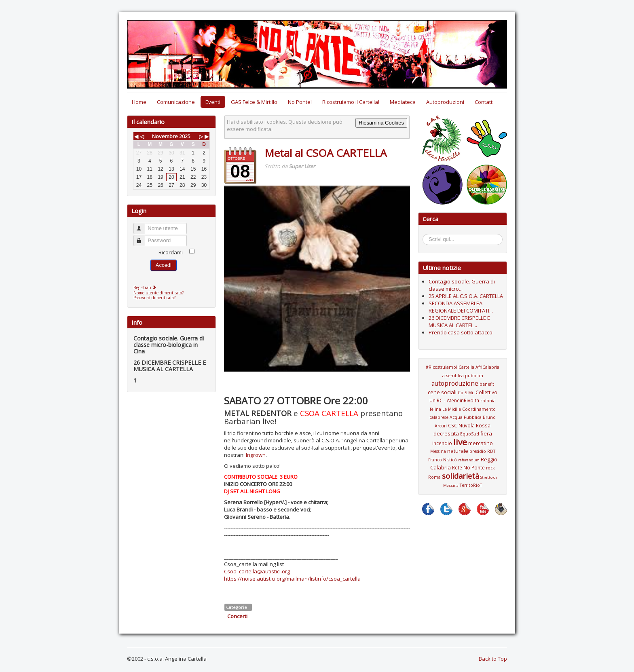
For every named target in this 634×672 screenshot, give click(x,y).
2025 (185, 136)
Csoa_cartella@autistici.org (257, 571)
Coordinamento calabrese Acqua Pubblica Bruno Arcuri (463, 417)
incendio (442, 443)
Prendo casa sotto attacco (461, 332)
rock (490, 468)
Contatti (484, 102)
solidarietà (461, 476)
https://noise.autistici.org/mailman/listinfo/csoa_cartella (292, 579)
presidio (478, 451)
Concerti (237, 616)
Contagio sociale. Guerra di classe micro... (462, 285)
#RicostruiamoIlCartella (450, 367)
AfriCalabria (487, 367)
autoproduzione (455, 383)
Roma (434, 477)
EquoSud (470, 434)
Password (143, 237)
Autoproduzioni (445, 102)
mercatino (481, 443)
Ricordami (171, 252)
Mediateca (403, 102)
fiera (486, 433)
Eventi (213, 102)
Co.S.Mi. (466, 393)
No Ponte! (300, 102)
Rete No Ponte (468, 467)
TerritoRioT (471, 485)
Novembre (165, 136)
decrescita (446, 433)
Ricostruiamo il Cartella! (351, 102)
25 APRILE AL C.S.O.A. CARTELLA (466, 296)
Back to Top (493, 659)
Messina (438, 451)
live (460, 442)
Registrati (146, 287)
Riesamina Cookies (381, 123)
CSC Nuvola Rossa (469, 425)
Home (139, 102)
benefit (487, 384)
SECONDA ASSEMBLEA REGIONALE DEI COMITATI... (461, 307)
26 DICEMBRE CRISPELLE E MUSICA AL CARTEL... (459, 321)
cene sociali (442, 392)
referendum (469, 460)
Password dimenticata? (154, 298)
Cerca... (427, 235)
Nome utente (143, 225)
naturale (458, 451)
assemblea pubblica (463, 376)
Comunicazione (176, 102)
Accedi (164, 265)
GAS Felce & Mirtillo (254, 102)
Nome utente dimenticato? (158, 293)
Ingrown (256, 455)
